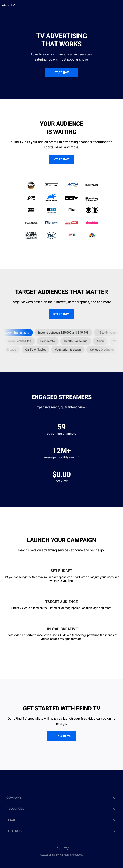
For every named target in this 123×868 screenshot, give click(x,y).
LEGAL (61, 820)
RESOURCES (61, 809)
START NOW (61, 73)
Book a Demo (61, 736)
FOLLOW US (61, 831)
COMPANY (61, 798)
